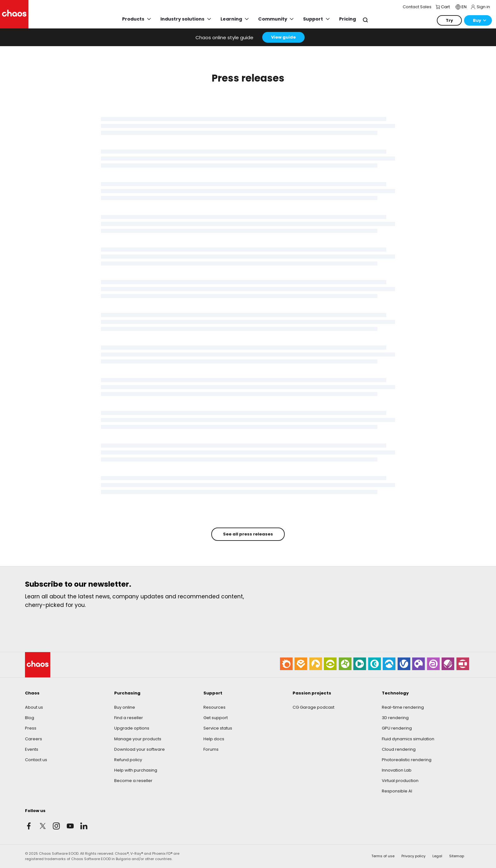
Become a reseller (133, 781)
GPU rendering (397, 728)
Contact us (36, 760)
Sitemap (457, 856)
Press (31, 728)
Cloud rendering (399, 749)
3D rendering (395, 718)
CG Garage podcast (313, 707)
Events (32, 749)
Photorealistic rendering (407, 760)
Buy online (125, 707)
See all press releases (248, 534)
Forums (211, 749)
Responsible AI (397, 791)
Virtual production (400, 781)
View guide (283, 37)
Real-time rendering (403, 707)
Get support (216, 718)
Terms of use (383, 856)
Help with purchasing (136, 770)
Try (449, 20)
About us (34, 707)
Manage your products (138, 739)
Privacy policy (413, 856)
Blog (30, 718)
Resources (214, 707)
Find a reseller (129, 718)
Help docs (214, 739)
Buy (477, 20)
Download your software (139, 749)
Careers (34, 739)
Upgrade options (132, 728)
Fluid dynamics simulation (408, 739)
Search (365, 20)
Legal (437, 856)
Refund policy (128, 760)
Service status (218, 728)
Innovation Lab (397, 770)
